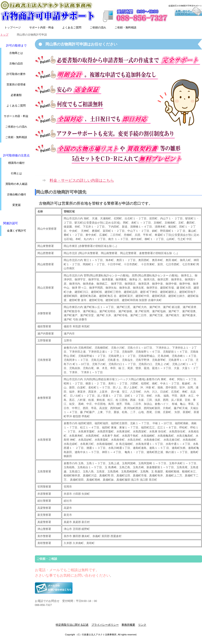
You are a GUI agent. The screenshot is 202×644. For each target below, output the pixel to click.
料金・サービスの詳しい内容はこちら (82, 180)
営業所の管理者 (16, 85)
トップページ (13, 27)
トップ (4, 35)
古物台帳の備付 (17, 194)
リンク (142, 625)
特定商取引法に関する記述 (72, 625)
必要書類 (16, 95)
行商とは (16, 173)
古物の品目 (16, 63)
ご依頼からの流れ (16, 127)
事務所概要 (128, 625)
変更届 (17, 205)
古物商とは (16, 53)
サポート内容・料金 (42, 27)
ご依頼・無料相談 (125, 27)
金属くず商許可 (17, 231)
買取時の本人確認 (16, 184)
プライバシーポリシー (105, 625)
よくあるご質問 (72, 27)
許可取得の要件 (16, 74)
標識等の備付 (16, 163)
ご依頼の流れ (98, 27)
